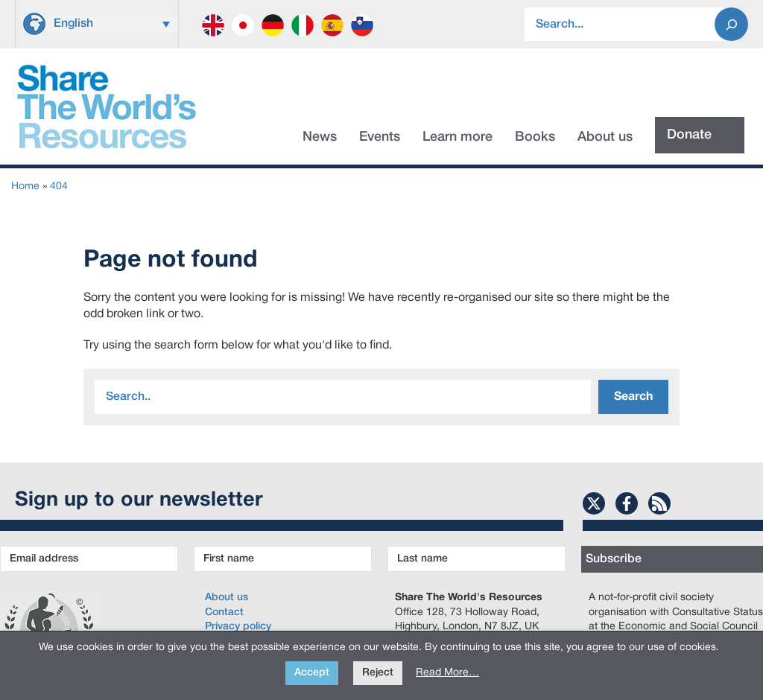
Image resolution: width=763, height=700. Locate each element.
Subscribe (614, 559)
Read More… (447, 673)
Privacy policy (238, 627)
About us (605, 137)
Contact (224, 612)
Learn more (458, 137)
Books (535, 137)
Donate (689, 135)
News (320, 137)
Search (633, 397)
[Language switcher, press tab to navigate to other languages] (112, 24)
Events (380, 137)
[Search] (731, 24)
